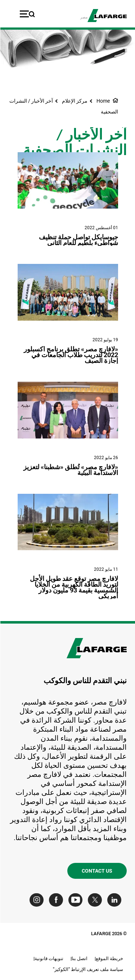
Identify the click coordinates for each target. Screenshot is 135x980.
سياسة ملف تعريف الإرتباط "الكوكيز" (88, 969)
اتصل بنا (79, 958)
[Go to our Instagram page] (38, 900)
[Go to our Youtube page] (77, 900)
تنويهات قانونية (49, 958)
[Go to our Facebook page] (57, 900)
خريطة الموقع (109, 958)
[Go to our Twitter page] (96, 900)
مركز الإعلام (74, 101)
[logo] (107, 16)
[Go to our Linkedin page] (116, 900)
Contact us (97, 871)
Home (103, 101)
